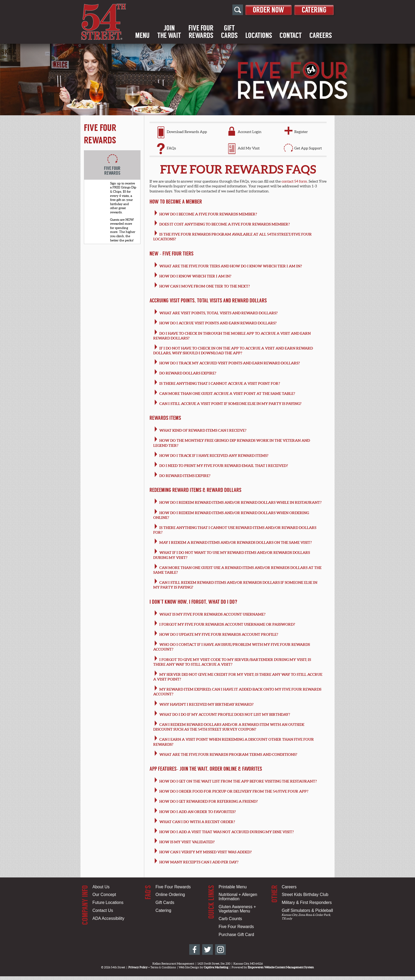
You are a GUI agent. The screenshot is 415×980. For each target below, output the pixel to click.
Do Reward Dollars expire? (188, 373)
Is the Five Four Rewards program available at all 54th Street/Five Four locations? (233, 237)
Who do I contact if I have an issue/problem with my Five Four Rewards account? (232, 647)
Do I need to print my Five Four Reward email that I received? (224, 466)
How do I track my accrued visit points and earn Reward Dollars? (230, 363)
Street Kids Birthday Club (305, 895)
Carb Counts (230, 919)
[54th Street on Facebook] (195, 950)
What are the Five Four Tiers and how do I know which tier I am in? (231, 266)
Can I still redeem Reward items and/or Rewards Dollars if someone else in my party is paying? (235, 585)
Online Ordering (170, 895)
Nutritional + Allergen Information (238, 897)
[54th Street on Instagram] (220, 950)
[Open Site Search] (232, 10)
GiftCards (229, 32)
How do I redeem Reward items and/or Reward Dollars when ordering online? (231, 515)
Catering (313, 10)
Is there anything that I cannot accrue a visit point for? (220, 383)
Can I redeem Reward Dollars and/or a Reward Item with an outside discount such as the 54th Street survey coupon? (229, 727)
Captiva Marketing (216, 967)
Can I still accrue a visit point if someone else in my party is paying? (230, 404)
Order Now (264, 10)
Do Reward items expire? (185, 476)
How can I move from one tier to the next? (205, 286)
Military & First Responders (307, 902)
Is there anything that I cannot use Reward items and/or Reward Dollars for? (235, 530)
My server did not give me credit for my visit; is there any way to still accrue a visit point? (238, 677)
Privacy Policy (138, 967)
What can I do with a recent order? (197, 822)
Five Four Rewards (173, 887)
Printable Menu (233, 887)
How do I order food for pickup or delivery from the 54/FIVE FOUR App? (234, 791)
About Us (101, 887)
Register (301, 132)
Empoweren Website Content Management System (281, 967)
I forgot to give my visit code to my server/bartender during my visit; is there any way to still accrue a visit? (232, 662)
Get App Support (308, 148)
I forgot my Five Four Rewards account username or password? (227, 624)
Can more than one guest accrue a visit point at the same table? (227, 394)
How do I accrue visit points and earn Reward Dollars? (218, 323)
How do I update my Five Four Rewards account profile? (219, 634)
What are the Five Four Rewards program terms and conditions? (228, 754)
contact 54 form (294, 181)
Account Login (250, 132)
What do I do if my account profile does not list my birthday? (225, 714)
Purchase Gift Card (236, 935)
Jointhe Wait (169, 32)
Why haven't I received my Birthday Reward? (206, 704)
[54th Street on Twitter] (207, 950)
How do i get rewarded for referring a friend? (209, 801)
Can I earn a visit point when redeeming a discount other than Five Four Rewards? (234, 742)
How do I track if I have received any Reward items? (214, 456)
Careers (321, 36)
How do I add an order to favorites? (198, 812)
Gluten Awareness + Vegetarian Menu (237, 909)
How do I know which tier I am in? (195, 276)
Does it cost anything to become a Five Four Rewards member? (225, 224)
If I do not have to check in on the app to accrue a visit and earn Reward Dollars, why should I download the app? (233, 351)
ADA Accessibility (108, 918)
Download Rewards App (187, 132)
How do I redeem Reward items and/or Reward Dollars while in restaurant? (240, 502)
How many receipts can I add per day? (199, 862)
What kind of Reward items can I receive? (203, 430)
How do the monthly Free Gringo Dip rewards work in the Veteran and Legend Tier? (232, 443)
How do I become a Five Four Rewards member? (208, 214)
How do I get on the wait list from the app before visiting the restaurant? (238, 781)
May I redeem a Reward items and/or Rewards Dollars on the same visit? (236, 542)
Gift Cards (165, 902)
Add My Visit (249, 148)
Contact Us (103, 910)
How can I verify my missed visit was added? (206, 852)
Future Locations (108, 902)
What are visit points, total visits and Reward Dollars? (218, 313)
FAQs (171, 148)
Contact (291, 36)
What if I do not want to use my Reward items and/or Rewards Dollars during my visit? (232, 555)
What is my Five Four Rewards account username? (212, 614)
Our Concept (104, 895)
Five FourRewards (201, 32)
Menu (142, 36)
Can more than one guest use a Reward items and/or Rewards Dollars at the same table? (238, 570)
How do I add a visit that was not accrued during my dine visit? (227, 832)
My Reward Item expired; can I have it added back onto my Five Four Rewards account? (237, 692)
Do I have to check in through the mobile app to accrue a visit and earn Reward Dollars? (232, 336)
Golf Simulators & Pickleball (307, 910)
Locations (259, 36)
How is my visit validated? (187, 842)
